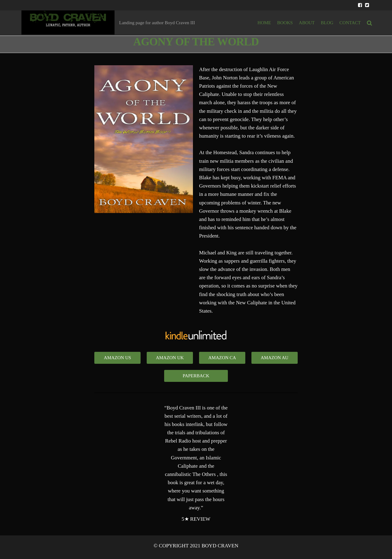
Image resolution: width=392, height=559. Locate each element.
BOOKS (285, 23)
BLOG (327, 23)
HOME (264, 23)
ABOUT (307, 23)
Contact (350, 23)
